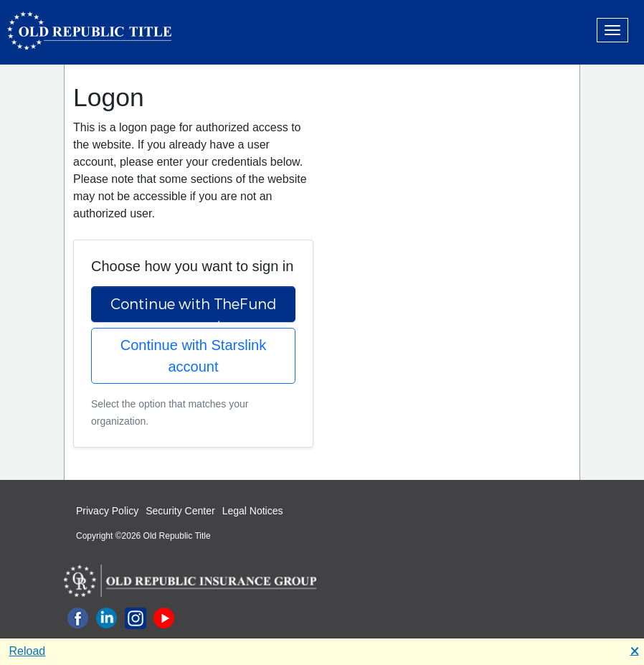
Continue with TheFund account (194, 308)
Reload (28, 651)
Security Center (180, 511)
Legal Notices (253, 511)
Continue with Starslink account (193, 356)
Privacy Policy (107, 511)
